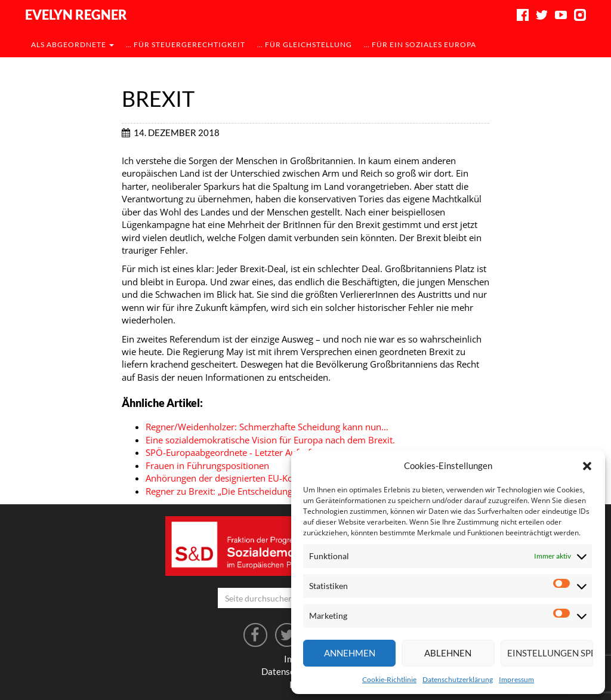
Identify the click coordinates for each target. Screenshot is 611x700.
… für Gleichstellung (305, 44)
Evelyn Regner (76, 15)
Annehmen (350, 653)
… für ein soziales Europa (420, 44)
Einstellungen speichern (550, 653)
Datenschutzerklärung (458, 679)
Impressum (516, 679)
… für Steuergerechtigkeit (186, 44)
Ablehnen (448, 653)
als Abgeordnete (72, 44)
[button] (587, 466)
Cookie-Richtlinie (389, 679)
